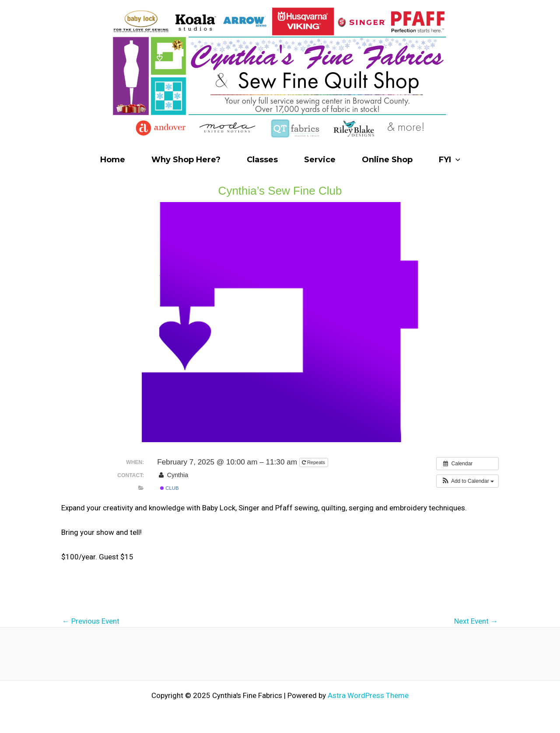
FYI (450, 160)
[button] (467, 481)
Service (320, 160)
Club (170, 488)
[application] (456, 160)
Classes (262, 160)
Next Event (476, 621)
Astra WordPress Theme (368, 695)
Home (113, 160)
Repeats (314, 462)
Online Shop (387, 160)
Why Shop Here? (186, 160)
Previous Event (91, 621)
